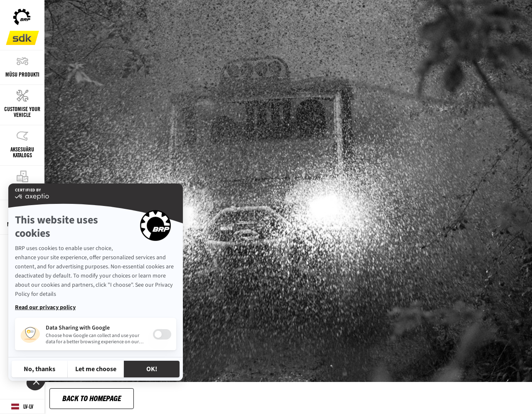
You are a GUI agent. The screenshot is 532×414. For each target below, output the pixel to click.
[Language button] (22, 407)
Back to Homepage (92, 398)
